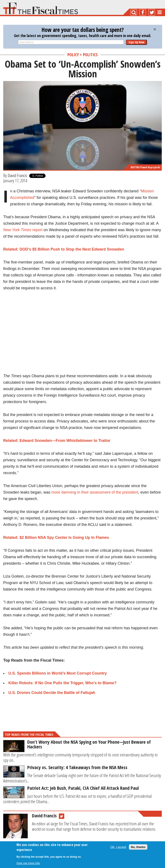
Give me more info (28, 863)
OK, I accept (118, 847)
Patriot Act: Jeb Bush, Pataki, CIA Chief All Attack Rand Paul (83, 788)
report (23, 230)
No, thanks (138, 847)
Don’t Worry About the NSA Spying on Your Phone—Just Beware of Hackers (89, 744)
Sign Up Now (136, 42)
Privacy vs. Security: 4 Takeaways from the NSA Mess (77, 767)
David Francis (17, 175)
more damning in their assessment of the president (95, 492)
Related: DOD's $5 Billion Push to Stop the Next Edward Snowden (64, 249)
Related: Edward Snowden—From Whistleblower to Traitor (57, 441)
